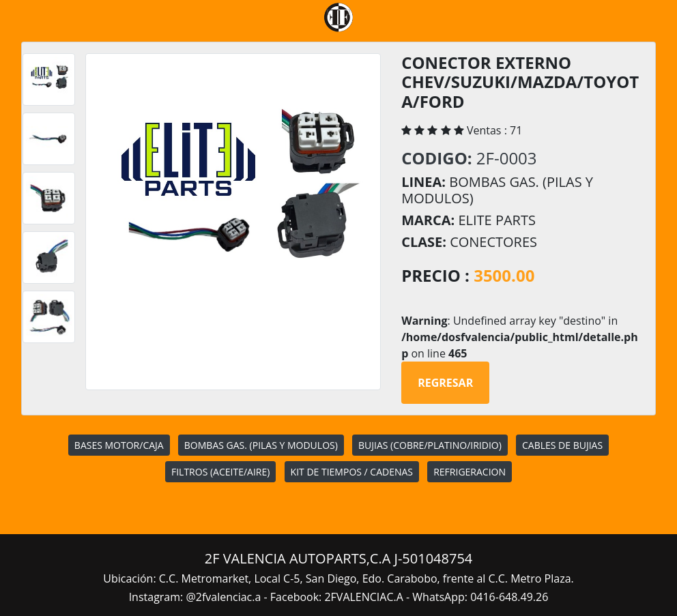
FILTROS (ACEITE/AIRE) (220, 472)
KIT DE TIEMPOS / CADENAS (352, 472)
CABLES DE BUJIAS (562, 445)
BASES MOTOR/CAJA (119, 445)
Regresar (445, 383)
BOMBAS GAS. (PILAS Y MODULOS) (261, 445)
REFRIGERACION (470, 472)
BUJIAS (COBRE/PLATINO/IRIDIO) (430, 445)
